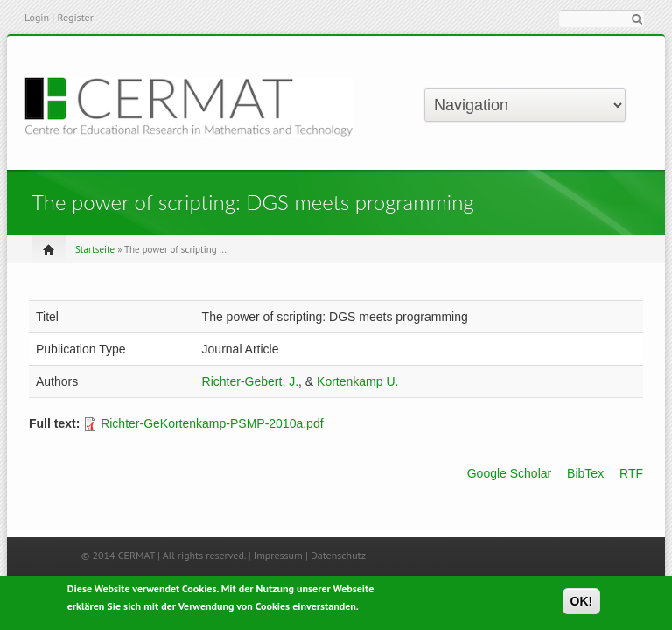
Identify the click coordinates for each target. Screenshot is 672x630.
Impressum (278, 555)
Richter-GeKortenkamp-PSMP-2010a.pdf (212, 423)
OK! (582, 604)
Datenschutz (338, 555)
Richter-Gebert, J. (250, 381)
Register (75, 17)
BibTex (585, 473)
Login (37, 17)
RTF (631, 473)
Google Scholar (510, 473)
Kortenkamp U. (357, 381)
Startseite (95, 249)
